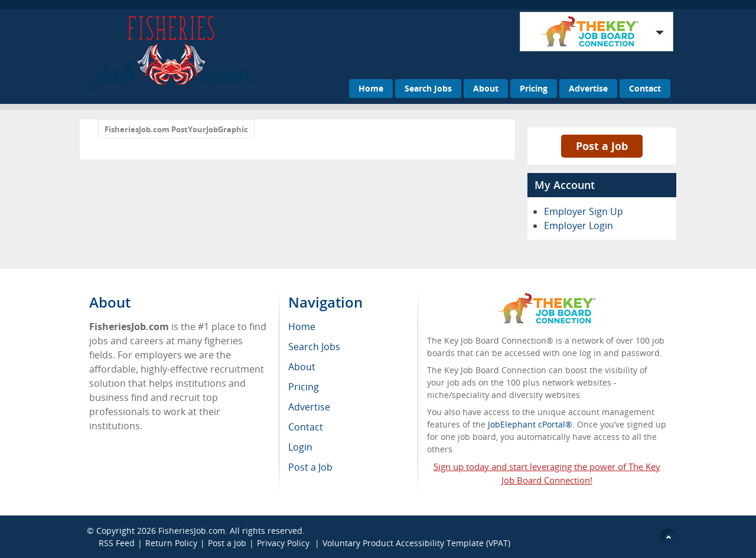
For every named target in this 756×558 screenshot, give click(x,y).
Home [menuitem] (302, 327)
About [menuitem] (302, 367)
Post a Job (602, 146)
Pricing (534, 88)
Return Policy (171, 543)
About (486, 88)
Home (371, 88)
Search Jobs (428, 88)
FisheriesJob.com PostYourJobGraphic (176, 129)
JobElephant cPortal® (530, 424)
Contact (645, 88)
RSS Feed (117, 543)
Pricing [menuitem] (304, 387)
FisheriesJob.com (192, 531)
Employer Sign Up (584, 211)
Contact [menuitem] (306, 427)
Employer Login (579, 226)
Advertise (588, 88)
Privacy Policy (284, 543)
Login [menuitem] (300, 447)
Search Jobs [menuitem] (314, 347)
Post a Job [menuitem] (310, 467)
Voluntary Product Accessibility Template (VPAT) (416, 543)
